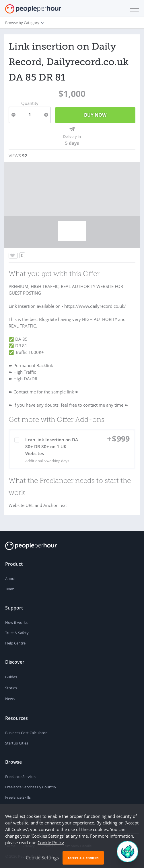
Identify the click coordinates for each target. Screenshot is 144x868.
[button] (133, 9)
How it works (16, 622)
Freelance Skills (18, 797)
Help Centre (15, 643)
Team (10, 589)
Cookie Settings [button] (42, 858)
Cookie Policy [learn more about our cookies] (51, 842)
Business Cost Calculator (26, 733)
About (10, 579)
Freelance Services (21, 777)
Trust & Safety (17, 633)
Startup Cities (17, 743)
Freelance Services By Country (31, 787)
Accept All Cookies (83, 858)
